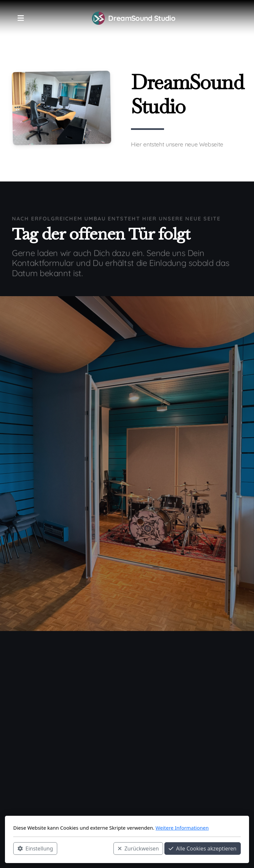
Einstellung (35, 848)
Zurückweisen (138, 848)
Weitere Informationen (182, 828)
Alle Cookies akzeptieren (203, 848)
